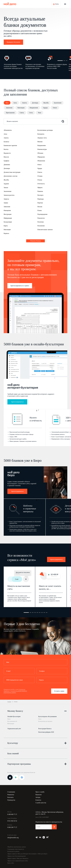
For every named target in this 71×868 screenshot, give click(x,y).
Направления (34, 108)
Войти (57, 4)
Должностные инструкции (12, 172)
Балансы (6, 142)
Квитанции (21, 108)
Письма (40, 207)
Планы (40, 210)
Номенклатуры (42, 149)
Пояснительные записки (45, 230)
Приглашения (10, 113)
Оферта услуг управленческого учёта (18, 859)
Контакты (10, 795)
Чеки (39, 113)
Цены (9, 719)
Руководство (11, 798)
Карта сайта (11, 861)
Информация (8, 218)
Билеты (6, 149)
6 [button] (40, 613)
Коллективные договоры (45, 130)
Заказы (6, 187)
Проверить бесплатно (13, 42)
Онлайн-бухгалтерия (14, 716)
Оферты (40, 187)
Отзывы (40, 176)
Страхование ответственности (16, 847)
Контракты (41, 134)
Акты (15, 103)
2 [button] (64, 61)
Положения (41, 226)
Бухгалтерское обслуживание (47, 716)
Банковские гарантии (10, 145)
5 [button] (37, 613)
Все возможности (12, 721)
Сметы (22, 113)
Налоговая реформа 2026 (46, 731)
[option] (15, 63)
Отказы (40, 180)
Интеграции (11, 724)
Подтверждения (42, 214)
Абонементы (8, 130)
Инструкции (8, 214)
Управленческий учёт (14, 728)
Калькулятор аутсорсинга (45, 721)
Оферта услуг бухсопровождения (17, 854)
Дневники (7, 165)
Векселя (6, 157)
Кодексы (6, 233)
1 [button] (60, 61)
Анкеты (24, 103)
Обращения (41, 157)
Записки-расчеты (9, 195)
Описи (55, 108)
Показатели (41, 218)
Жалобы (46, 103)
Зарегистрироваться (17, 402)
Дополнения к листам (10, 176)
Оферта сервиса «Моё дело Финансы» (18, 856)
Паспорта (40, 195)
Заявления (9, 108)
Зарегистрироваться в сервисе (20, 286)
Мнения (40, 142)
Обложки (40, 153)
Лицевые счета (42, 138)
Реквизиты (11, 793)
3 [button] (67, 61)
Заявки (6, 203)
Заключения (58, 103)
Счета (31, 113)
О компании (11, 790)
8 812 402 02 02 (12, 819)
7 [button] (42, 613)
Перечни (40, 203)
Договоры (35, 103)
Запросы (6, 199)
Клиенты (38, 798)
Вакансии (39, 793)
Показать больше (35, 241)
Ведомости (7, 153)
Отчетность (41, 184)
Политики (41, 222)
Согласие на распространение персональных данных (15, 692)
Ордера (45, 108)
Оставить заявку (59, 691)
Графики (6, 161)
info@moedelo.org (13, 836)
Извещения (7, 210)
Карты (6, 226)
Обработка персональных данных (17, 845)
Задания (6, 184)
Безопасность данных (13, 849)
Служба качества (41, 801)
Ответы (40, 172)
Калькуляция (8, 222)
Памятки (40, 191)
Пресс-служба (40, 790)
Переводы (41, 199)
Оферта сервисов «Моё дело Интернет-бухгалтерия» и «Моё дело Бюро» (27, 852)
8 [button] (44, 613)
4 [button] (35, 613)
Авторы (38, 795)
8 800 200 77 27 (12, 825)
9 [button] (47, 613)
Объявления (41, 161)
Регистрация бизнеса (45, 728)
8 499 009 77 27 (12, 812)
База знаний (13, 751)
